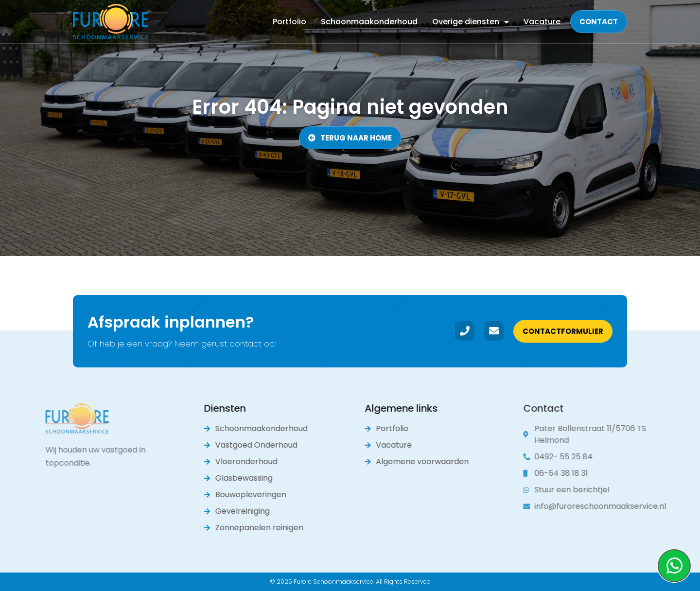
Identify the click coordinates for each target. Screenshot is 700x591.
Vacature (542, 22)
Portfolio (289, 22)
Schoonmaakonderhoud (369, 22)
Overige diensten (471, 22)
